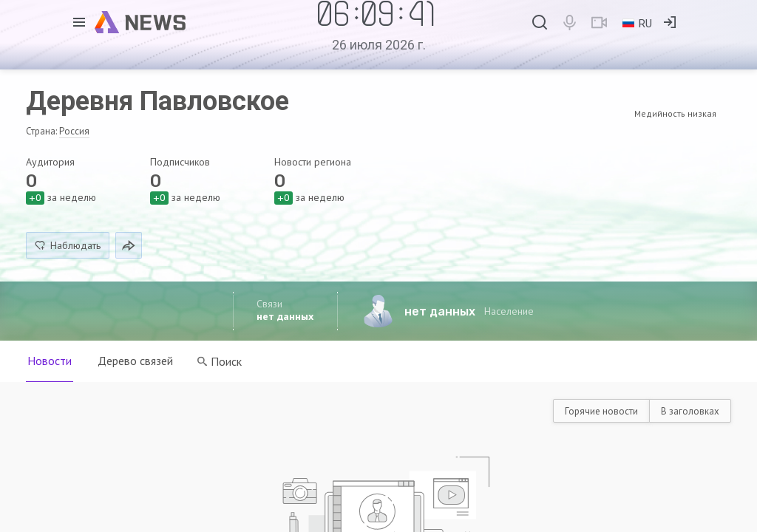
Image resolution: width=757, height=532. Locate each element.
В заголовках (690, 411)
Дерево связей (136, 361)
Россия (74, 131)
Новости (50, 361)
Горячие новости (601, 411)
